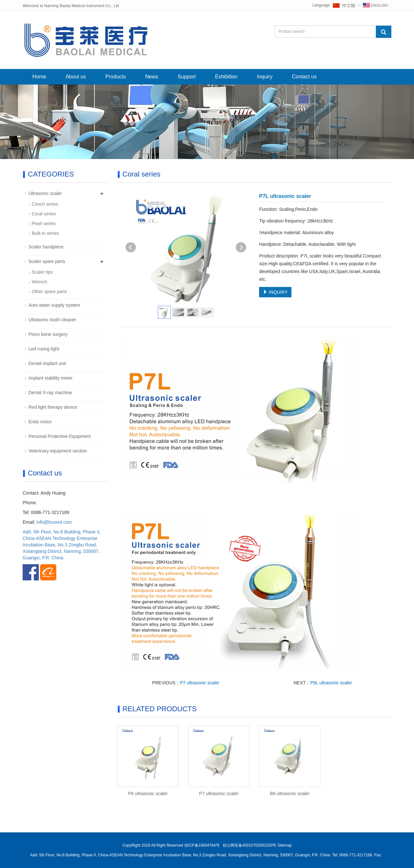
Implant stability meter (50, 378)
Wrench (39, 282)
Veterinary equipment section (58, 451)
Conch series (45, 204)
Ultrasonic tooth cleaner (52, 320)
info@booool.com (54, 522)
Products (116, 77)
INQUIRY (275, 292)
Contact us (304, 77)
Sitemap (285, 845)
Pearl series (44, 223)
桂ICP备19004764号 (203, 845)
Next (241, 247)
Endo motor (40, 422)
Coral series (44, 214)
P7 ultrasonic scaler (200, 683)
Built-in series (45, 233)
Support (187, 77)
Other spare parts (49, 291)
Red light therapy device (53, 407)
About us (76, 77)
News (152, 77)
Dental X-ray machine (50, 393)
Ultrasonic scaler (45, 193)
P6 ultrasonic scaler (148, 794)
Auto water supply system (54, 305)
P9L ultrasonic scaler (331, 683)
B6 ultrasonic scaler (290, 794)
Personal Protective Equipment (60, 436)
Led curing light (44, 349)
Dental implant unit (47, 363)
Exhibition (226, 77)
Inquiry (265, 77)
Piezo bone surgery (48, 334)
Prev (131, 247)
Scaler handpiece (46, 247)
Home (39, 77)
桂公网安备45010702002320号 (250, 845)
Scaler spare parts (47, 261)
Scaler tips (42, 272)
